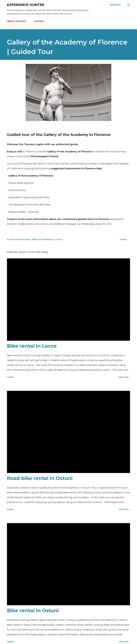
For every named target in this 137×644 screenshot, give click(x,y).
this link (107, 224)
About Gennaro (16, 21)
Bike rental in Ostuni (33, 610)
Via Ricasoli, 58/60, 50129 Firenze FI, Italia (40, 240)
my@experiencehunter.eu (33, 224)
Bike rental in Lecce (32, 346)
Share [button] (124, 240)
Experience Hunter (26, 5)
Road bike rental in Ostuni (40, 478)
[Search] (115, 5)
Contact (39, 21)
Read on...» (124, 377)
